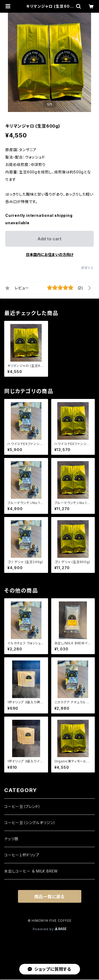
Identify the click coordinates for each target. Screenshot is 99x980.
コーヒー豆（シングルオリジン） (30, 823)
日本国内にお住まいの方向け (50, 255)
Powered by (50, 929)
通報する (87, 268)
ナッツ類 (11, 839)
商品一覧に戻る (50, 897)
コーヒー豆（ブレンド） (22, 806)
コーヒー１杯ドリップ (22, 855)
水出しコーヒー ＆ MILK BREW (31, 871)
